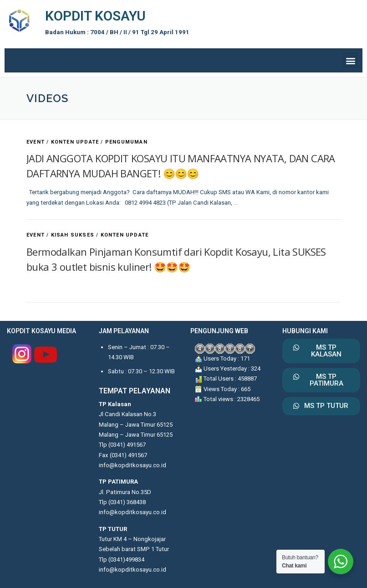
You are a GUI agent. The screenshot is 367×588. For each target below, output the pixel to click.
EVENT (36, 142)
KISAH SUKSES (73, 235)
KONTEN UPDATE (75, 142)
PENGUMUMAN (126, 142)
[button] (350, 60)
